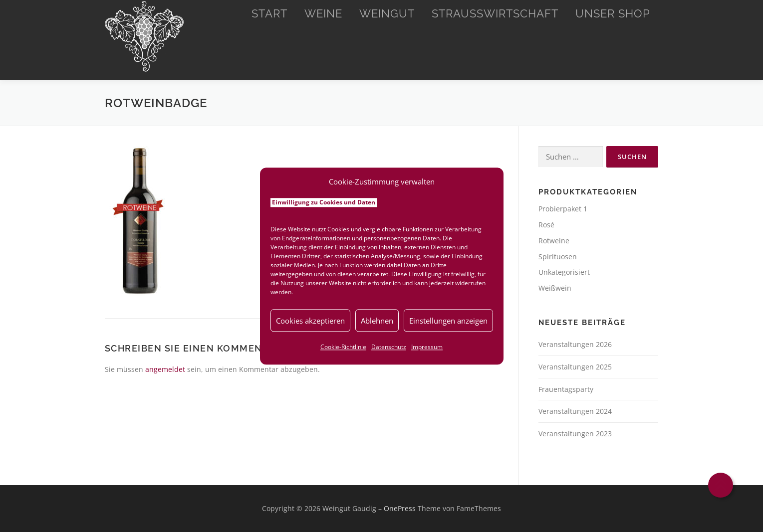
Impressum (427, 347)
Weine (323, 13)
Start (269, 13)
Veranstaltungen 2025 (575, 367)
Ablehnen (377, 321)
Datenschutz (389, 347)
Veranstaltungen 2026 (575, 344)
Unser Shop (613, 13)
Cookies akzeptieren (310, 321)
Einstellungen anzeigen (448, 321)
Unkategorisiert (564, 272)
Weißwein (555, 288)
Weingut (387, 13)
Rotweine (554, 241)
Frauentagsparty (566, 389)
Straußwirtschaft (495, 13)
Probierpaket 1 (563, 209)
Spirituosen (558, 257)
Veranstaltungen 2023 (575, 434)
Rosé (546, 225)
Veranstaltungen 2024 (575, 411)
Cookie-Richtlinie (343, 347)
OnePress (400, 508)
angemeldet (165, 369)
